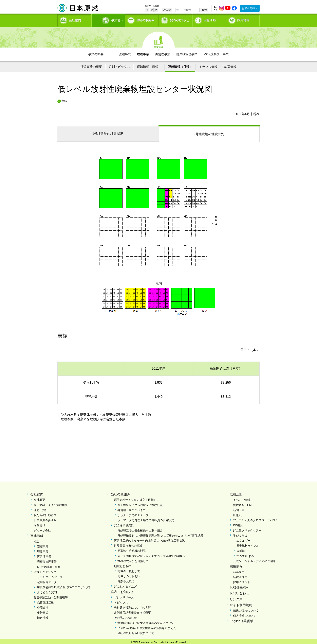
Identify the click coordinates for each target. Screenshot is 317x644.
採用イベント (242, 581)
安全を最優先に (124, 524)
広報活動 (210, 19)
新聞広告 (239, 509)
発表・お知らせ (122, 590)
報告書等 (43, 611)
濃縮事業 (125, 53)
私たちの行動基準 (45, 514)
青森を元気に (126, 580)
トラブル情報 (208, 65)
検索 (204, 10)
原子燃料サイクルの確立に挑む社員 (140, 503)
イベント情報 (242, 498)
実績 (64, 100)
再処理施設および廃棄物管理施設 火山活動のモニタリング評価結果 (160, 534)
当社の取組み (145, 19)
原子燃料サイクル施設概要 (51, 503)
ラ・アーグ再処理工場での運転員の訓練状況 (146, 519)
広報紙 (237, 514)
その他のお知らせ (125, 616)
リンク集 (236, 598)
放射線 (241, 549)
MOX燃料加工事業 (216, 53)
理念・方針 (41, 509)
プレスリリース (124, 596)
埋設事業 (143, 53)
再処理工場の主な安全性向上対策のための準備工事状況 (149, 539)
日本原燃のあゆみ (45, 519)
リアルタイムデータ (50, 576)
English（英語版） (243, 620)
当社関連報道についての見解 (132, 606)
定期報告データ (47, 581)
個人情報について (244, 614)
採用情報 (243, 19)
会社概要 (39, 498)
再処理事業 (163, 53)
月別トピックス (119, 65)
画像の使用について (246, 609)
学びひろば (240, 534)
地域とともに (123, 565)
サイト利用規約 (241, 603)
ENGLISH (167, 10)
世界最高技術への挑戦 (128, 544)
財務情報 (39, 524)
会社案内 (75, 19)
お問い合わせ (239, 592)
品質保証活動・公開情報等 (51, 596)
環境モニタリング (45, 571)
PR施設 (238, 524)
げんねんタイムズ (125, 585)
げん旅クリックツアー (247, 529)
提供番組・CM (242, 503)
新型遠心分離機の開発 (132, 549)
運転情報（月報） (180, 65)
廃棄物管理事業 (187, 53)
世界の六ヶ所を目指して (133, 560)
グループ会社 (42, 529)
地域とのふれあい (129, 575)
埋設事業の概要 (91, 65)
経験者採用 (240, 576)
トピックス (121, 601)
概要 (37, 540)
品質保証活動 (45, 601)
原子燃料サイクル (248, 544)
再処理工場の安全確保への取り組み (140, 529)
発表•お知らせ (180, 19)
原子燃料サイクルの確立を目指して (137, 498)
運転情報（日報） (149, 65)
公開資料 (43, 606)
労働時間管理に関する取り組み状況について (146, 621)
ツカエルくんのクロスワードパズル (256, 519)
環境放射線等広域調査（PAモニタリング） (64, 586)
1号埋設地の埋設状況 (108, 132)
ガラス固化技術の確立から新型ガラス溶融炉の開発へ (151, 554)
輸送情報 (230, 65)
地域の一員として (129, 570)
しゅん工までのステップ (133, 514)
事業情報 (109, 19)
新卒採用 (239, 571)
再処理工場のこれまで (132, 509)
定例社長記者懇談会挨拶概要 (132, 611)
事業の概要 (96, 53)
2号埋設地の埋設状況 (209, 133)
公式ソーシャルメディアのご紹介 (254, 560)
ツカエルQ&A (245, 554)
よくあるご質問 (47, 591)
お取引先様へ (250, 8)
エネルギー (243, 539)
